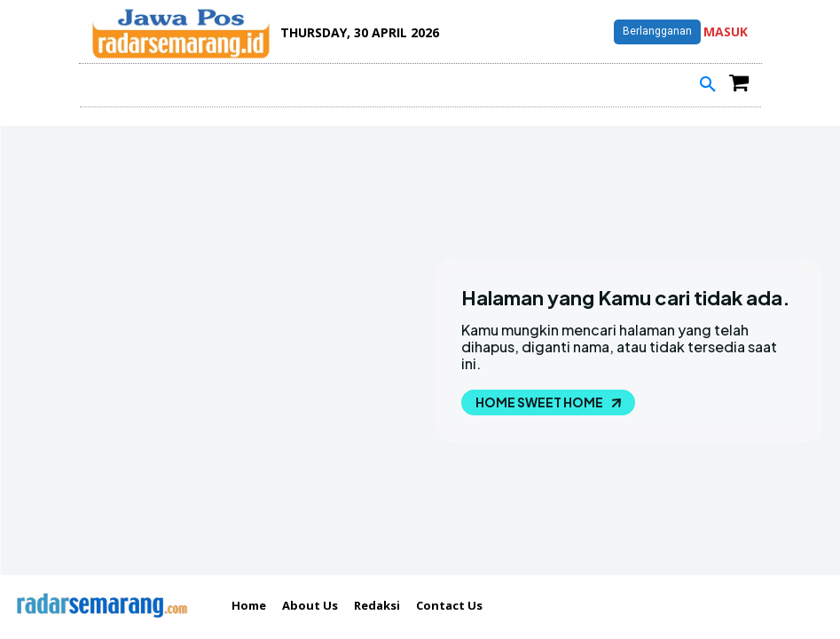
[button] (708, 85)
